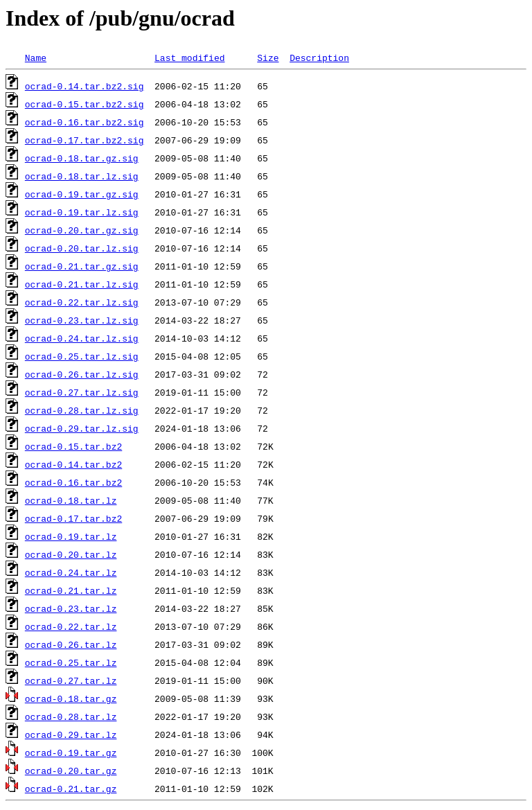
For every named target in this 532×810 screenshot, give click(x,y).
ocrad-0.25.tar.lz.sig (82, 356)
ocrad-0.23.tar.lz (71, 608)
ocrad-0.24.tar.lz (71, 572)
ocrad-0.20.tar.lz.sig (82, 248)
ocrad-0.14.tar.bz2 (73, 464)
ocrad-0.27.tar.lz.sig (82, 392)
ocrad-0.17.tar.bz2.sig (85, 140)
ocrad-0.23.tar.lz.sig (82, 320)
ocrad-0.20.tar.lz (71, 554)
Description (319, 58)
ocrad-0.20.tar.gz (71, 771)
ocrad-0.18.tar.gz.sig (82, 158)
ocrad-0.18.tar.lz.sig (82, 176)
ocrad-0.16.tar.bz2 (73, 482)
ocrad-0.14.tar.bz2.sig (85, 86)
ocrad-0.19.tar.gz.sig (82, 194)
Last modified (189, 58)
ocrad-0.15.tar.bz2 (73, 446)
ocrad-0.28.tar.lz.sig (82, 410)
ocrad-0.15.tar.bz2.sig (85, 104)
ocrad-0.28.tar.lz (71, 716)
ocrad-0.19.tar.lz (71, 536)
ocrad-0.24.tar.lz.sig (82, 338)
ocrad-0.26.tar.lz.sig (82, 374)
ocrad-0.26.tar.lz (71, 644)
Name (36, 58)
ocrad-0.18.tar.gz (71, 698)
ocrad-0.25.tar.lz (71, 662)
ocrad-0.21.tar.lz (71, 590)
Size (268, 58)
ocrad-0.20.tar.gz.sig (82, 230)
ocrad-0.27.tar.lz (71, 680)
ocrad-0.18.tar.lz (71, 500)
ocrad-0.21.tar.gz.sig (82, 266)
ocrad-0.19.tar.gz (71, 752)
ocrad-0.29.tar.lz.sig (82, 428)
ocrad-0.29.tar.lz (71, 734)
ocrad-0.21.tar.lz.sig (82, 284)
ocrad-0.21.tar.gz (71, 789)
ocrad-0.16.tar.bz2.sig (85, 122)
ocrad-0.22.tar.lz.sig (82, 302)
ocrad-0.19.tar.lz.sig (82, 212)
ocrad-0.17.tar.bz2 (73, 518)
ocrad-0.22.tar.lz (71, 626)
